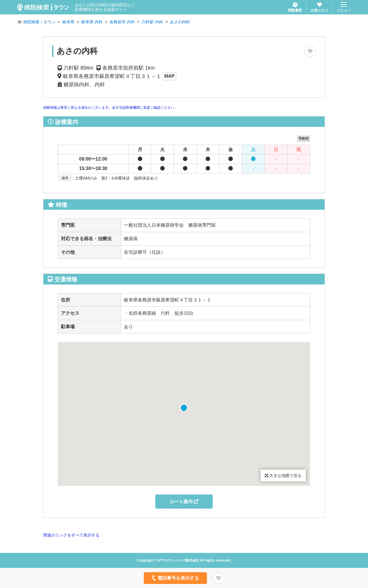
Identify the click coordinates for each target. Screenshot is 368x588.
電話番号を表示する (175, 578)
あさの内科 (180, 22)
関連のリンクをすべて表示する (71, 535)
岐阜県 (68, 22)
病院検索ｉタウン (39, 22)
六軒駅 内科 (152, 22)
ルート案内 (184, 502)
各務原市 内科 (122, 22)
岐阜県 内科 (92, 22)
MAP (170, 76)
